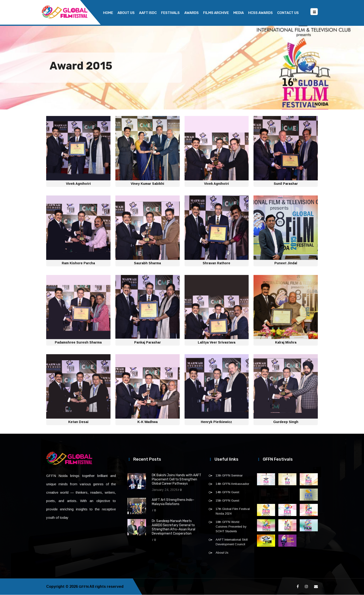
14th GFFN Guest (227, 492)
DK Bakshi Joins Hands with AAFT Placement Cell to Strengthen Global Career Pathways (177, 480)
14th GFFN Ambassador (232, 484)
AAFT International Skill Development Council (232, 542)
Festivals (170, 13)
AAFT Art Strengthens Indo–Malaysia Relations (173, 502)
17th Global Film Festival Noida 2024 (233, 511)
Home (108, 13)
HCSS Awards (260, 13)
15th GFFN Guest (227, 501)
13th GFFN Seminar (229, 476)
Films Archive (216, 13)
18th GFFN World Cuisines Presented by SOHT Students (231, 527)
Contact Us (288, 13)
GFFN (84, 587)
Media (239, 13)
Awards (192, 13)
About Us (126, 13)
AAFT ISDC (148, 13)
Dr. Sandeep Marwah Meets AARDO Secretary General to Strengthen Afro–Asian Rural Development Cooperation (174, 527)
